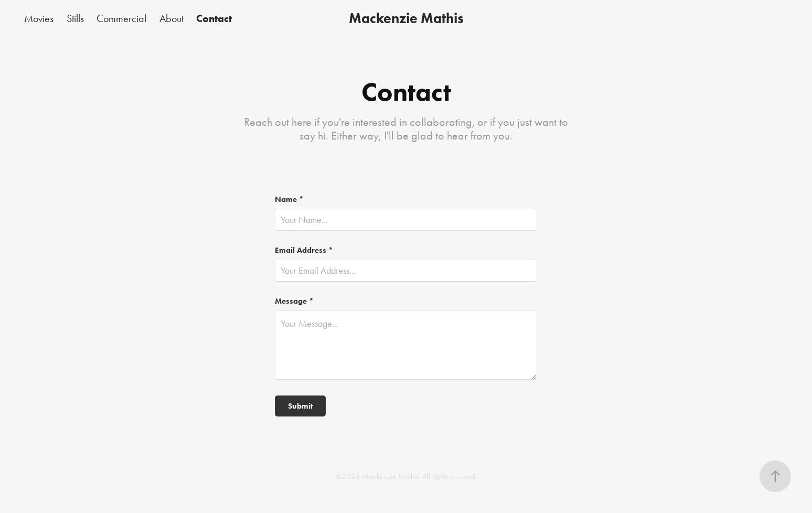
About (172, 18)
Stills (75, 18)
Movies (39, 18)
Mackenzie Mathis (406, 18)
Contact (214, 18)
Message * (294, 301)
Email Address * (304, 250)
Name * (289, 200)
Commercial (121, 18)
